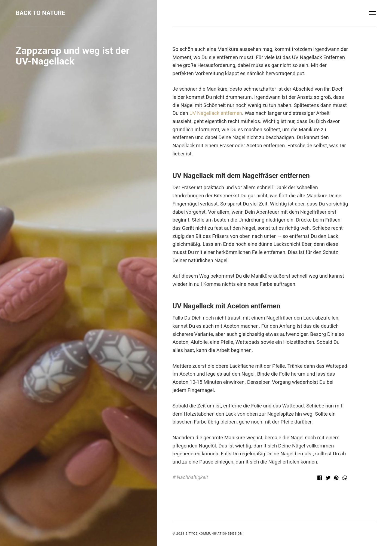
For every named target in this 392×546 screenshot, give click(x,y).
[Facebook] (321, 478)
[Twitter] (329, 478)
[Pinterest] (337, 478)
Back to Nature (41, 13)
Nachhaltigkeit (192, 477)
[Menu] (373, 13)
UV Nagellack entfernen (215, 113)
